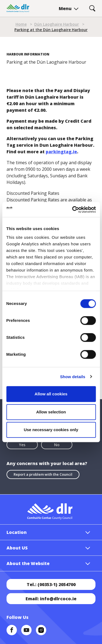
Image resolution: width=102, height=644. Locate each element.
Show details (73, 377)
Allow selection (51, 412)
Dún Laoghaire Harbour (57, 24)
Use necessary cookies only (51, 430)
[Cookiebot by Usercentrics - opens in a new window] (73, 210)
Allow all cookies (51, 394)
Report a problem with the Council (43, 474)
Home (21, 24)
